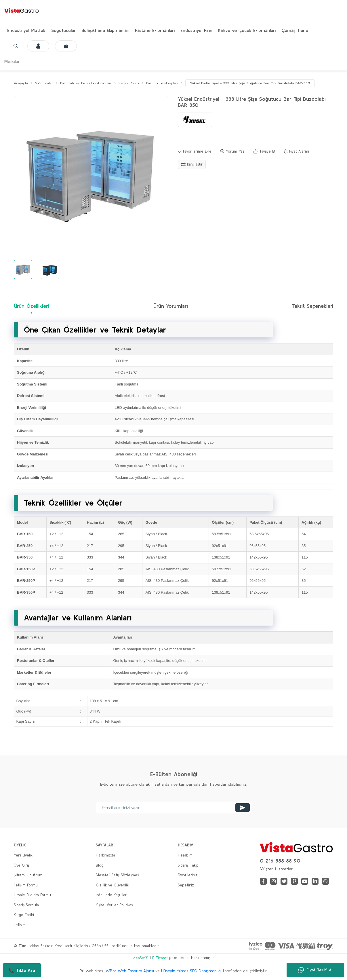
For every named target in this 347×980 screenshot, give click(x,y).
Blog (100, 865)
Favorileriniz (188, 875)
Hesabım (185, 855)
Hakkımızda (105, 855)
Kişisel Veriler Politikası (115, 905)
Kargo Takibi (24, 915)
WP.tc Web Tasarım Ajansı (130, 971)
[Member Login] (33, 46)
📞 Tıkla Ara (22, 970)
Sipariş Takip (188, 865)
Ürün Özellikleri (31, 306)
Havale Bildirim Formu (32, 895)
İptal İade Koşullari (112, 895)
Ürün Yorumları (171, 306)
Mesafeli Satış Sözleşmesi (118, 875)
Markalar (12, 61)
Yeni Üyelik (23, 855)
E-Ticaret (160, 958)
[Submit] (243, 808)
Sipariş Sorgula (26, 905)
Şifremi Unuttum (28, 875)
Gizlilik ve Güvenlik (112, 885)
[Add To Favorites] (195, 152)
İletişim (20, 925)
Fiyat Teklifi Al (315, 970)
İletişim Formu (26, 885)
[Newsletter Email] (173, 808)
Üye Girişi (22, 865)
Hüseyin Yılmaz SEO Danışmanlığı (191, 971)
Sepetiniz (186, 885)
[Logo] (22, 10)
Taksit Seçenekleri (313, 306)
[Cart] (60, 46)
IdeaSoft (140, 958)
